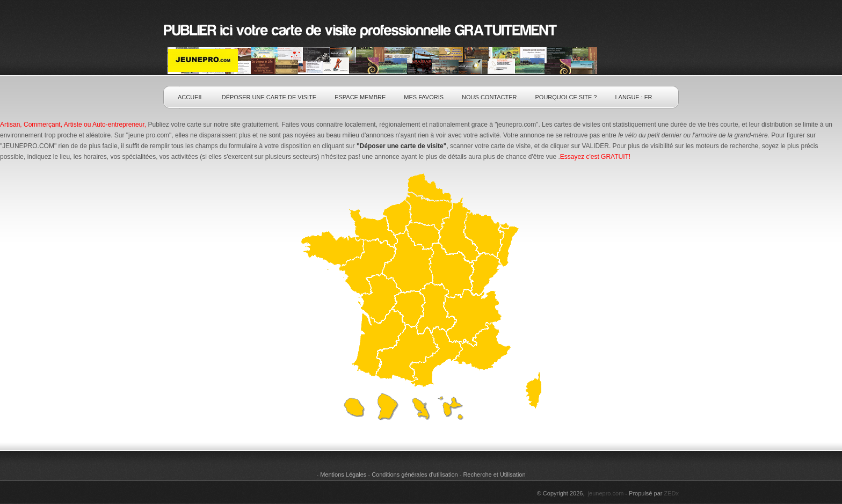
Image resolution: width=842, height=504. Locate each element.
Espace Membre (360, 97)
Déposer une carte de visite (269, 97)
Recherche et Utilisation (494, 474)
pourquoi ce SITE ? (566, 97)
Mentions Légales (343, 474)
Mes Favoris (424, 97)
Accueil (191, 97)
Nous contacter (489, 97)
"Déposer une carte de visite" (401, 146)
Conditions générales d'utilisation (415, 474)
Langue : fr (633, 97)
